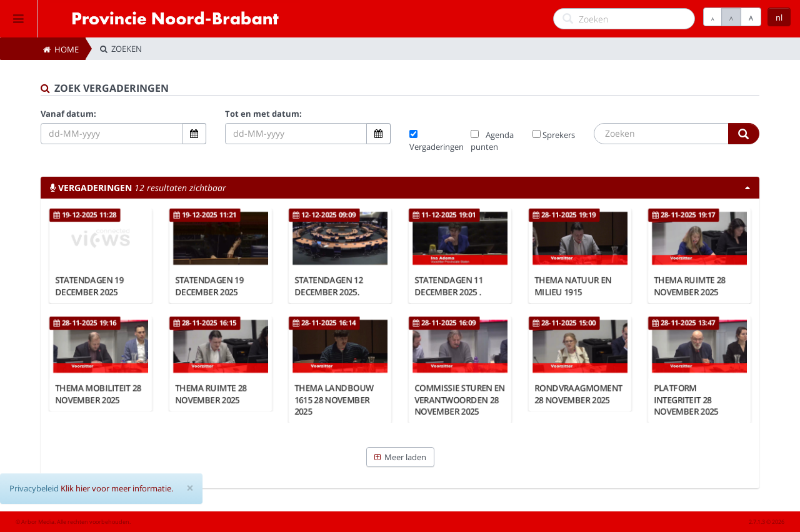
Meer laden (400, 457)
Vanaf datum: (68, 114)
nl (779, 17)
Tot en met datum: (263, 114)
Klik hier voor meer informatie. (117, 488)
